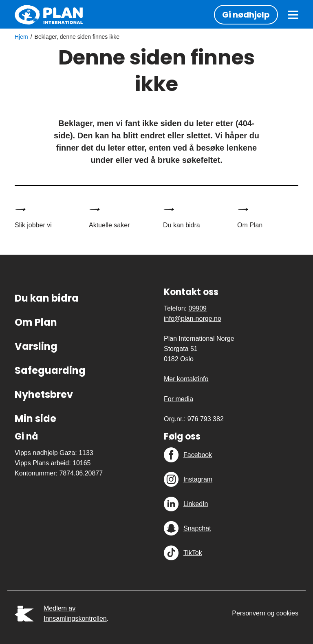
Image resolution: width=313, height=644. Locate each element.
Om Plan (250, 225)
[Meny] (293, 15)
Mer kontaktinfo (186, 379)
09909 (197, 308)
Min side (35, 419)
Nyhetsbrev (44, 394)
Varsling (36, 346)
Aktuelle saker (109, 225)
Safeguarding (50, 370)
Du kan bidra (182, 225)
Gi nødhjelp (246, 15)
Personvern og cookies (265, 613)
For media (179, 399)
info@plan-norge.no (193, 319)
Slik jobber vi (33, 225)
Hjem (21, 37)
